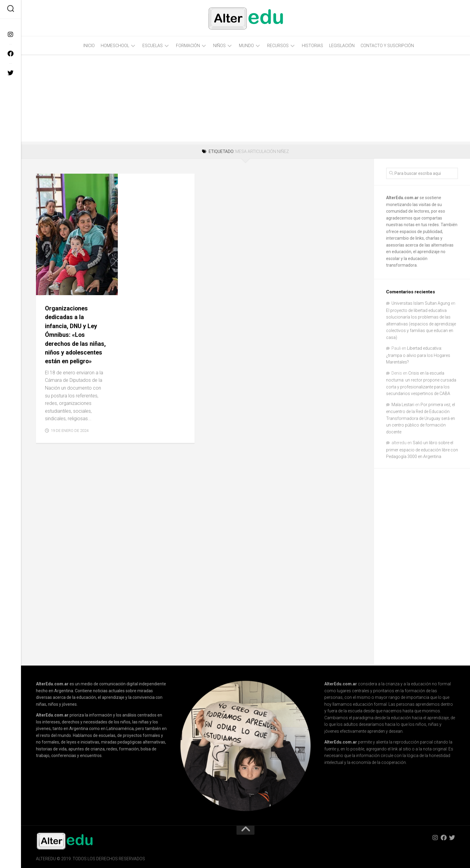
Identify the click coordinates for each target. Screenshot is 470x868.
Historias (312, 46)
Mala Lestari (403, 405)
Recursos (278, 46)
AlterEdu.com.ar (402, 198)
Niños (219, 46)
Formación (188, 46)
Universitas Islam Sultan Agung (421, 303)
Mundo (246, 46)
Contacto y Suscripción (387, 46)
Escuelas (153, 46)
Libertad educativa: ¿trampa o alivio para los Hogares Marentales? (418, 355)
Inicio (89, 46)
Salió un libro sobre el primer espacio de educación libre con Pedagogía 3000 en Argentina (422, 450)
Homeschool (115, 46)
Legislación (342, 46)
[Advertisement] (245, 100)
